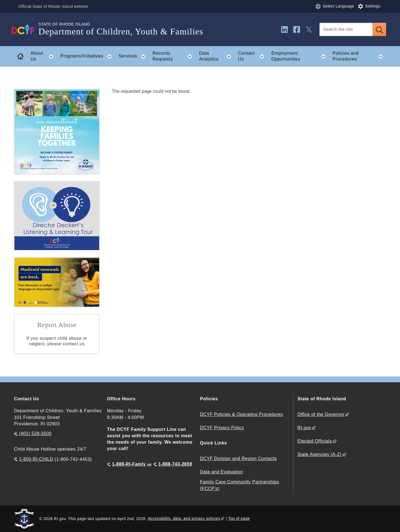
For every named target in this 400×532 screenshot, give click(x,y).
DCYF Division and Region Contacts (238, 459)
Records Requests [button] (174, 56)
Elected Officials (315, 441)
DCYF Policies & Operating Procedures (242, 414)
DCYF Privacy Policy (222, 428)
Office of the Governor (321, 414)
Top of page (239, 518)
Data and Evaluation (222, 472)
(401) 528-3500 (35, 434)
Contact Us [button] (253, 56)
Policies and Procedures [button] (359, 56)
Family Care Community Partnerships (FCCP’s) (240, 485)
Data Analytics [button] (217, 56)
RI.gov (304, 428)
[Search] (346, 29)
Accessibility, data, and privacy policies (184, 518)
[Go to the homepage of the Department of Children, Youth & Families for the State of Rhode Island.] (26, 29)
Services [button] (134, 56)
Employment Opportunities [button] (300, 56)
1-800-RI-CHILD (36, 459)
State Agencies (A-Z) (320, 454)
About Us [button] (43, 56)
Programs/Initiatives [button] (87, 56)
